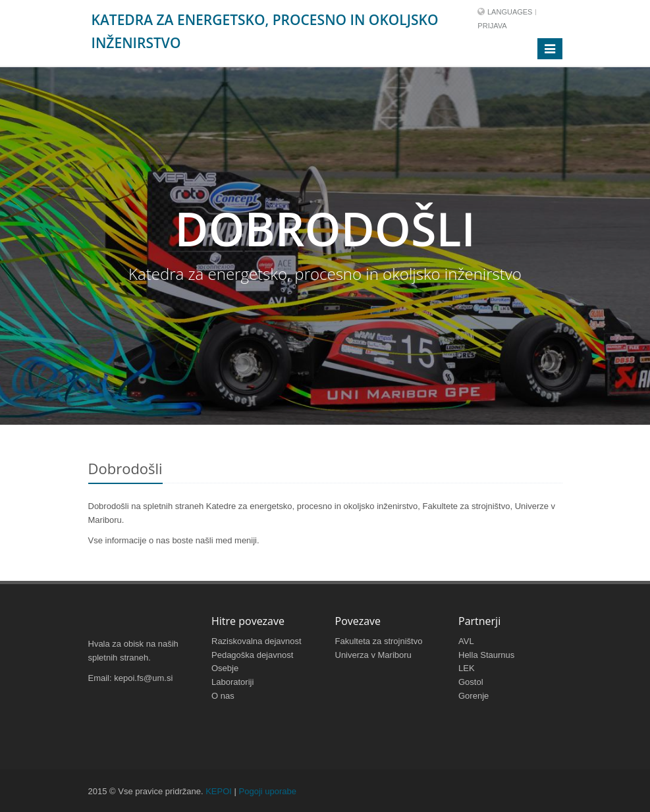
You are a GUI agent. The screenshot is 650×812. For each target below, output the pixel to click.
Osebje (225, 668)
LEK (467, 668)
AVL (466, 641)
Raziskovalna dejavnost (257, 641)
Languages (510, 12)
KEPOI (219, 791)
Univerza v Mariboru (373, 655)
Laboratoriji (232, 682)
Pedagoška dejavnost (252, 655)
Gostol (471, 682)
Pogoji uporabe (268, 791)
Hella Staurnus (486, 655)
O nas (223, 696)
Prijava (492, 26)
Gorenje (474, 696)
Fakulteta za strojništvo (379, 641)
